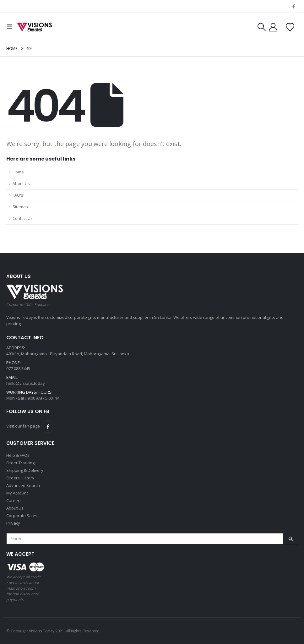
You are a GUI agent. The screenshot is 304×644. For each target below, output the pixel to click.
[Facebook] (294, 6)
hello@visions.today (26, 383)
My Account (17, 493)
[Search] (290, 539)
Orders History (20, 478)
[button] (11, 27)
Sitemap (20, 207)
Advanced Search (23, 485)
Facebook (48, 427)
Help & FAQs (18, 455)
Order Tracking (20, 463)
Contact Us (23, 218)
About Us (21, 184)
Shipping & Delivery (25, 470)
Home (18, 172)
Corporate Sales (22, 516)
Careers (14, 500)
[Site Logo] (34, 27)
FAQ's (18, 195)
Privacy (13, 523)
